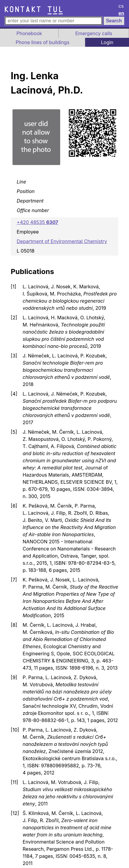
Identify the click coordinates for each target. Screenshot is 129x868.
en (122, 13)
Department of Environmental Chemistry (62, 241)
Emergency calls (94, 33)
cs (121, 6)
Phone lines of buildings (42, 42)
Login (107, 42)
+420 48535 (37, 222)
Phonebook (29, 33)
